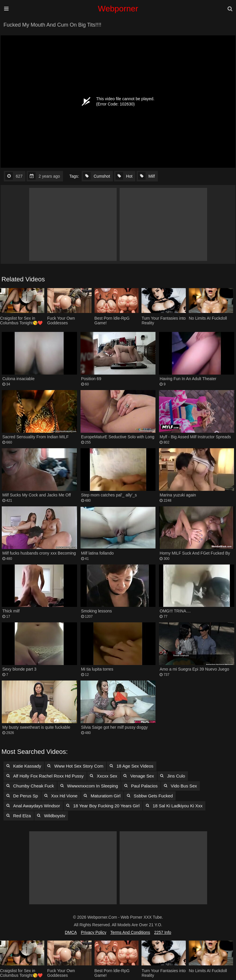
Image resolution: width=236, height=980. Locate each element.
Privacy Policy (93, 932)
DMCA (71, 932)
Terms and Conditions (130, 932)
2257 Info (162, 932)
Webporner (118, 9)
